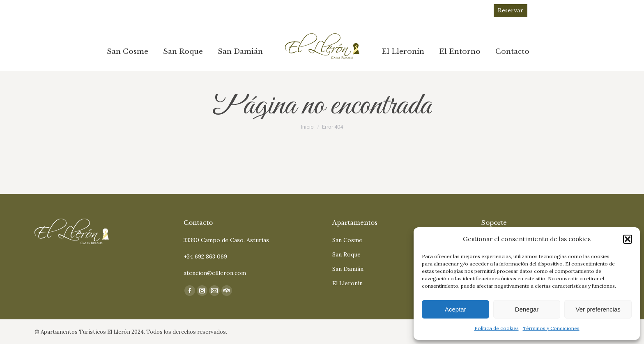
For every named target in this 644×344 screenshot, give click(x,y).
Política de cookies (497, 328)
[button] (628, 239)
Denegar (527, 309)
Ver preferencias (598, 309)
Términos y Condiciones (551, 328)
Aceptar (455, 309)
